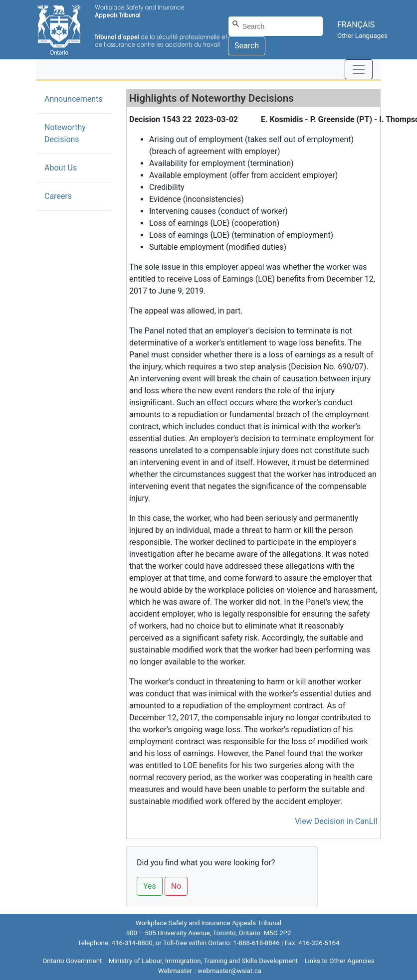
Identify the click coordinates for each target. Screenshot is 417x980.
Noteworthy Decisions (77, 133)
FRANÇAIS (356, 25)
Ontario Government (72, 961)
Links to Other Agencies (339, 961)
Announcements (74, 99)
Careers (58, 196)
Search (247, 46)
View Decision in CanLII (336, 821)
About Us (61, 168)
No (176, 886)
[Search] (276, 26)
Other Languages (362, 36)
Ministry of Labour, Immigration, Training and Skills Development (203, 961)
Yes (150, 886)
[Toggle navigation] (359, 69)
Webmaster (175, 971)
